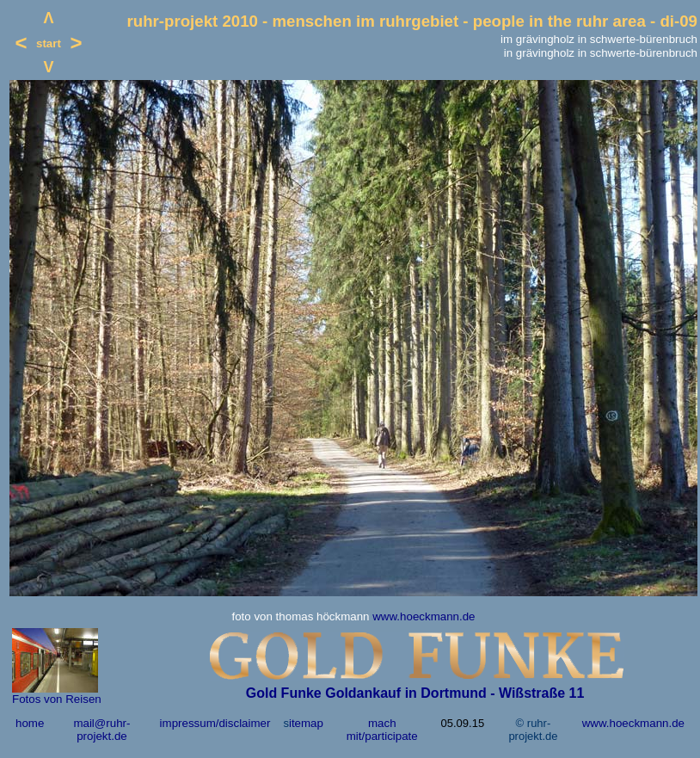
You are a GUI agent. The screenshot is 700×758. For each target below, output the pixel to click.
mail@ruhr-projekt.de (101, 730)
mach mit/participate (382, 730)
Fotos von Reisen (57, 699)
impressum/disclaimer (215, 723)
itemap (306, 723)
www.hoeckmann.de (424, 616)
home (30, 723)
